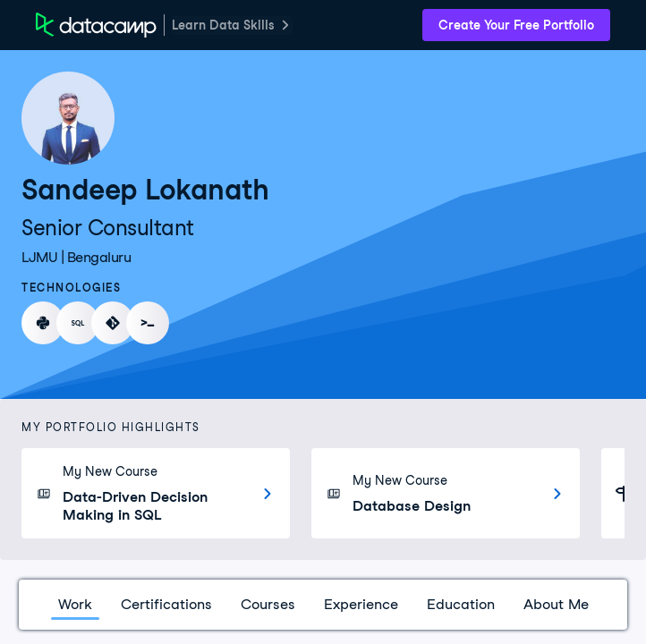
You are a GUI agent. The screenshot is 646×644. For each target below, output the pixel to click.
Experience (361, 604)
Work (75, 604)
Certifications (166, 604)
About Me (556, 604)
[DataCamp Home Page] (96, 25)
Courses (268, 604)
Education (461, 604)
